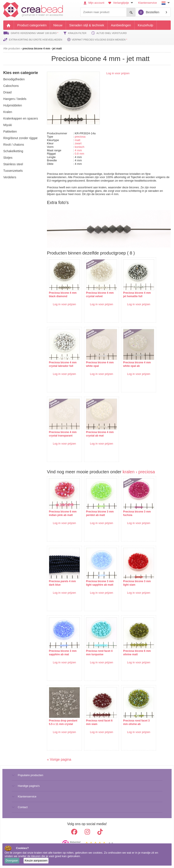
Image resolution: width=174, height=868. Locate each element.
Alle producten (12, 49)
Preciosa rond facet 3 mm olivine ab (136, 722)
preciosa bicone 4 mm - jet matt (42, 49)
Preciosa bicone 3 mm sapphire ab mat (63, 653)
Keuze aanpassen (36, 860)
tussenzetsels (13, 171)
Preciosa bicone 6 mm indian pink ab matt (63, 513)
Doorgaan (12, 860)
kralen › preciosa (139, 472)
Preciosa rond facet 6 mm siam (99, 722)
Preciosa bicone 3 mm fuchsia (137, 513)
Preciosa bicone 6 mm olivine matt (137, 653)
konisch (79, 147)
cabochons (11, 86)
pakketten (10, 131)
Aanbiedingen (121, 25)
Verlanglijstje (121, 3)
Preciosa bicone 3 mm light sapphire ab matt (100, 583)
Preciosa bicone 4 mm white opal (100, 364)
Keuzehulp (146, 25)
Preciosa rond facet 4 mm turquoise (99, 653)
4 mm (78, 150)
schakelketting (13, 151)
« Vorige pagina (59, 759)
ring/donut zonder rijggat (20, 138)
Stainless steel (13, 164)
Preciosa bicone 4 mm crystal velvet (100, 295)
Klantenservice (147, 3)
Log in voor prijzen (118, 73)
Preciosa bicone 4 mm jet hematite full (137, 295)
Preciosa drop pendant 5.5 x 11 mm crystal (63, 722)
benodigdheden (14, 79)
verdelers (10, 177)
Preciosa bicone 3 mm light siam (137, 583)
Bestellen (149, 12)
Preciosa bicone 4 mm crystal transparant (63, 434)
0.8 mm (79, 154)
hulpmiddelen (13, 105)
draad (7, 92)
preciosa (80, 137)
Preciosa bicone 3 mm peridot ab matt (100, 513)
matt (77, 140)
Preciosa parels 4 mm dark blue (62, 583)
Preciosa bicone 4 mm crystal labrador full (63, 364)
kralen (8, 112)
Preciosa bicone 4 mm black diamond (63, 295)
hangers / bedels (15, 99)
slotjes (8, 158)
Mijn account (94, 3)
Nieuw (58, 25)
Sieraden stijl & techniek (87, 25)
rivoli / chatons (14, 145)
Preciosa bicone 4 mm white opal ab (137, 364)
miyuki (8, 125)
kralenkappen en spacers (21, 118)
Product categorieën (32, 25)
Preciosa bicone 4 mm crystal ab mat (100, 434)
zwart (78, 143)
